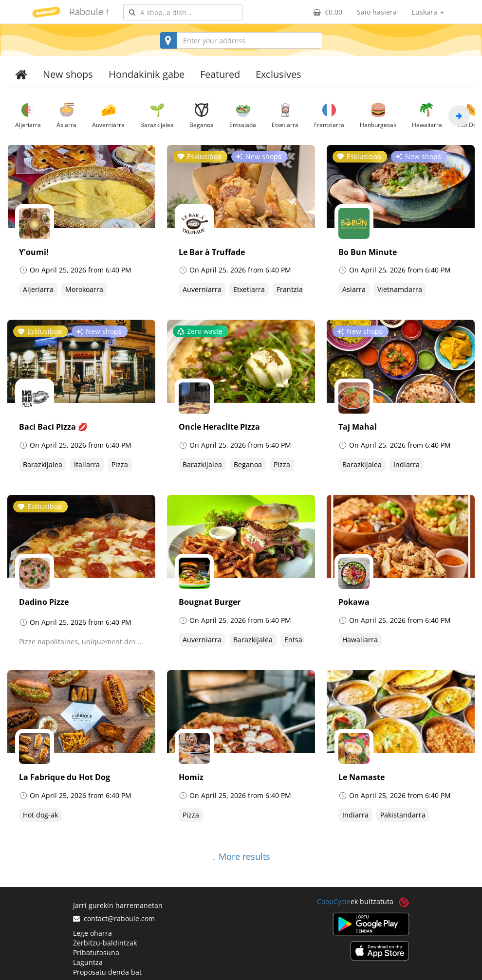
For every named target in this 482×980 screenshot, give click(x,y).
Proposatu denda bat (107, 972)
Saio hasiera (377, 12)
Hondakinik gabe (147, 74)
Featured (220, 74)
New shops (68, 74)
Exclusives (278, 74)
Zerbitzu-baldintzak (105, 943)
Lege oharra (93, 933)
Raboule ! (89, 12)
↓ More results (241, 856)
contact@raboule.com (114, 918)
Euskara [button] (428, 12)
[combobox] (183, 12)
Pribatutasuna (96, 953)
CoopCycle (334, 901)
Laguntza (88, 962)
